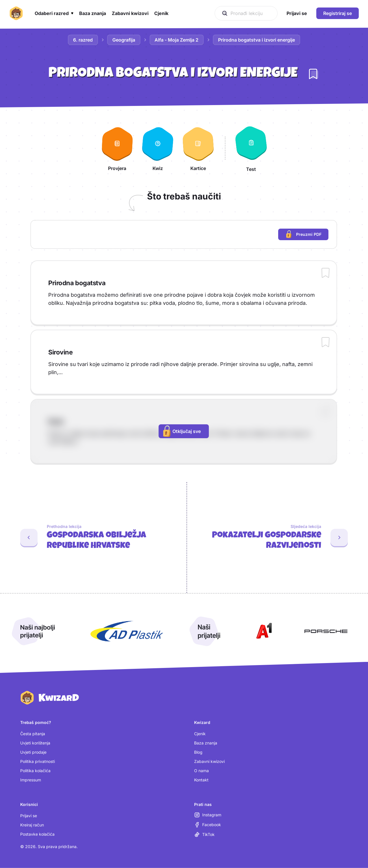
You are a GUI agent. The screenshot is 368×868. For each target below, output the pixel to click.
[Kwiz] (158, 148)
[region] (184, 234)
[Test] (251, 148)
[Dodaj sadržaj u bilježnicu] (326, 273)
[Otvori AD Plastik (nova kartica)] (127, 631)
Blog (198, 752)
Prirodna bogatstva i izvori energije (257, 40)
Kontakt (201, 780)
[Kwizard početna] (16, 13)
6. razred (83, 40)
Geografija (124, 40)
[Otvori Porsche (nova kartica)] (326, 631)
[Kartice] (198, 148)
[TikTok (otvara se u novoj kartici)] (204, 835)
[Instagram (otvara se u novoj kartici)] (208, 815)
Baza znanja (206, 743)
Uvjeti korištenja (35, 743)
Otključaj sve (182, 431)
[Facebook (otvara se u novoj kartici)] (208, 825)
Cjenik (200, 734)
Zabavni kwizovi (209, 761)
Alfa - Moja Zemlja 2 (177, 40)
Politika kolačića (35, 771)
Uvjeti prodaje (33, 752)
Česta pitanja (33, 734)
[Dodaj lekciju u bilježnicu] (313, 74)
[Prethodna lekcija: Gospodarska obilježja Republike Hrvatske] (91, 537)
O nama (201, 771)
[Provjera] (117, 148)
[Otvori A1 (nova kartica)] (263, 631)
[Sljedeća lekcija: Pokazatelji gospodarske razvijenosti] (278, 537)
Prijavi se (29, 816)
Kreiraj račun (32, 825)
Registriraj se (338, 13)
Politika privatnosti (38, 761)
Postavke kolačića (37, 834)
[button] (54, 13)
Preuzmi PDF (307, 235)
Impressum (31, 780)
